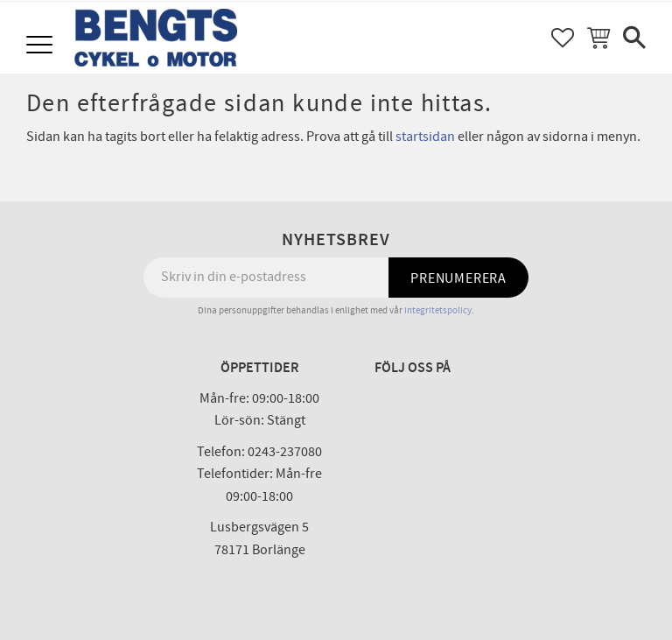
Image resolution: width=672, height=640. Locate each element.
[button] (42, 46)
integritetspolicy (438, 310)
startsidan (425, 137)
